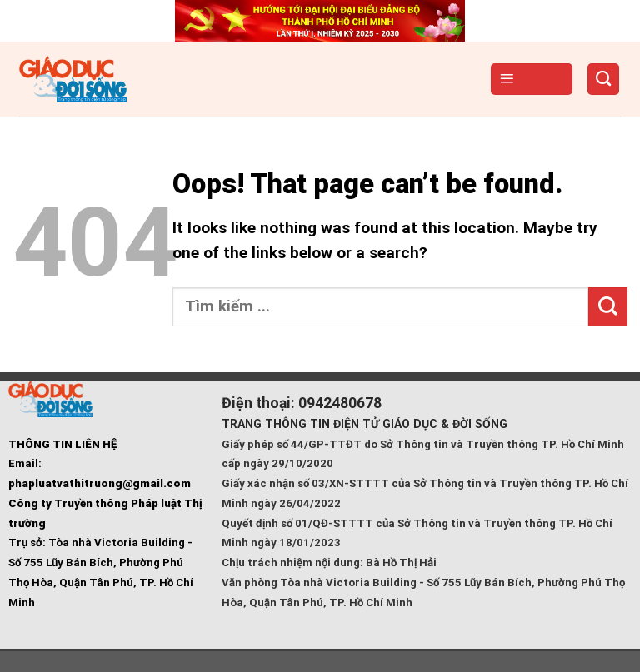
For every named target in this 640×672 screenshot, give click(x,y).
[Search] (604, 80)
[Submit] (608, 307)
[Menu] (532, 80)
